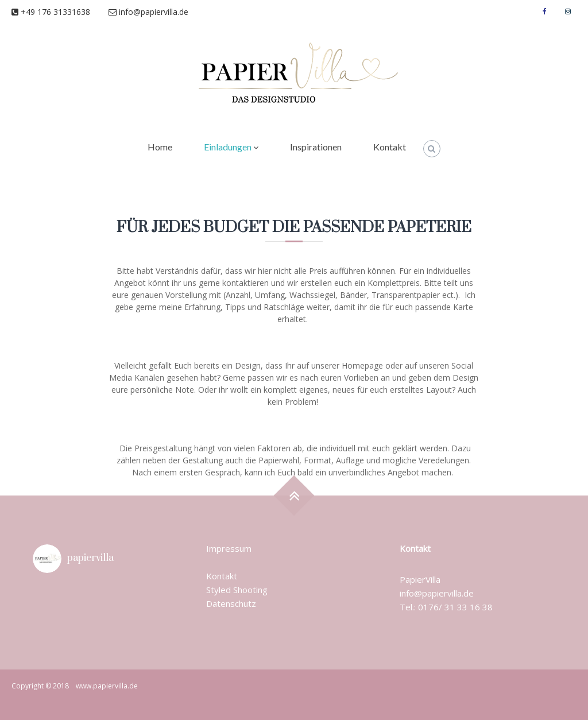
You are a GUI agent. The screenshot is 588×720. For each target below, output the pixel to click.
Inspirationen (316, 147)
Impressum (229, 548)
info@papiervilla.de (148, 12)
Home (160, 147)
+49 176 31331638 (60, 12)
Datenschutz (231, 603)
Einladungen (228, 147)
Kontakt (390, 147)
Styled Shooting (237, 590)
